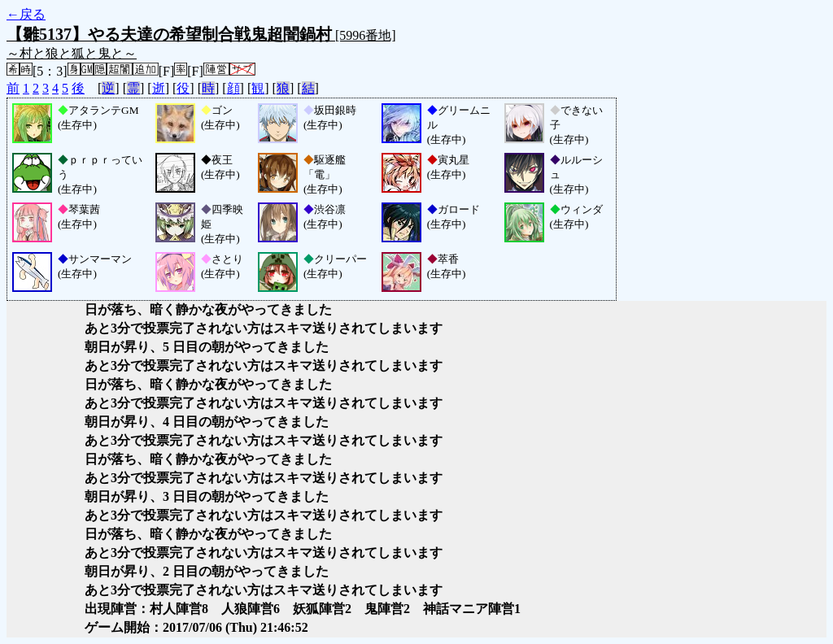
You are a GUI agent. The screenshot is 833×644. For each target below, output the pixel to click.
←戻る (26, 14)
